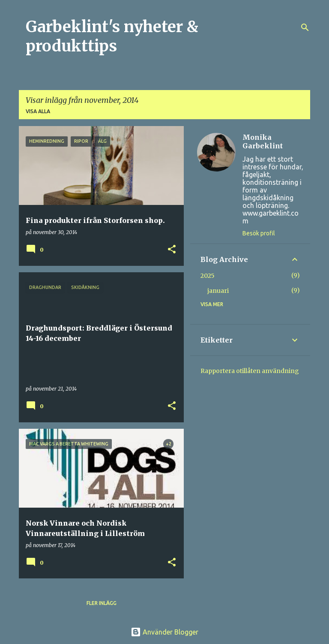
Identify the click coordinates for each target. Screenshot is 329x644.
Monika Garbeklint (263, 141)
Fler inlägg (102, 603)
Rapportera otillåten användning (250, 371)
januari (218, 291)
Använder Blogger (164, 632)
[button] (172, 250)
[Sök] (305, 27)
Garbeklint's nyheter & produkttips (112, 36)
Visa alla (38, 111)
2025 (208, 276)
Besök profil (259, 233)
